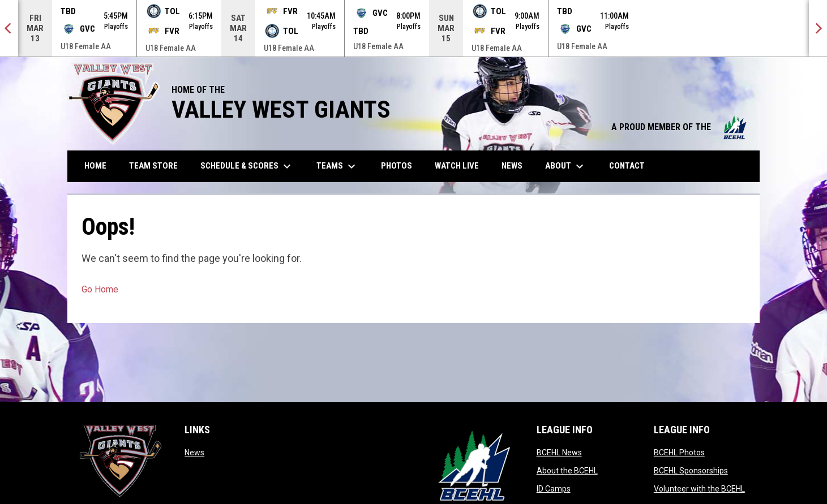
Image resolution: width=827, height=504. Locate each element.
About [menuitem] (566, 166)
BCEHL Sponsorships (691, 471)
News (194, 453)
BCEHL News (559, 453)
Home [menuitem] (95, 166)
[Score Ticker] (413, 28)
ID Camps (554, 489)
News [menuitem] (512, 166)
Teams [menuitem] (337, 166)
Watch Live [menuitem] (461, 165)
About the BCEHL (567, 471)
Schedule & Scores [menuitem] (247, 166)
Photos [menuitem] (401, 165)
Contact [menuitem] (627, 166)
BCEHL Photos (679, 453)
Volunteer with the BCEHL (699, 489)
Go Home (100, 289)
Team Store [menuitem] (158, 165)
